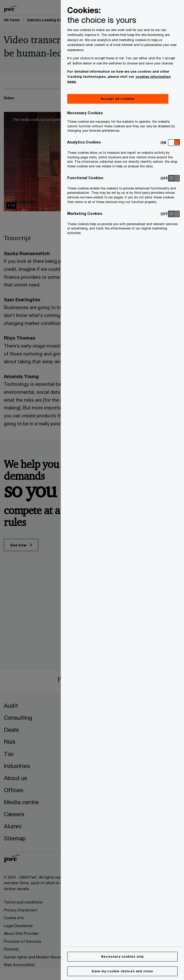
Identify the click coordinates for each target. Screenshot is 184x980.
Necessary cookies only (122, 957)
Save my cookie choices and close (122, 971)
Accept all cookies (118, 99)
